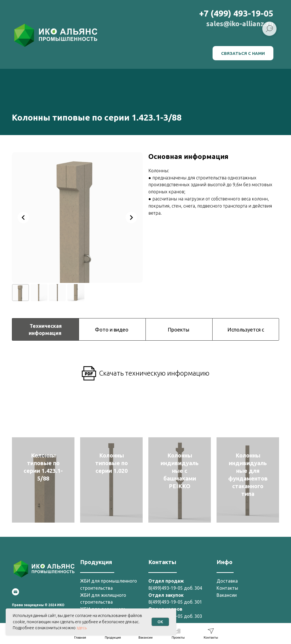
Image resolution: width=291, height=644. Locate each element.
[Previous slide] (23, 218)
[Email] (15, 592)
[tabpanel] (145, 367)
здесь (82, 628)
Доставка (227, 581)
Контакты (227, 588)
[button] (243, 53)
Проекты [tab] (179, 330)
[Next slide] (131, 218)
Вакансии (227, 595)
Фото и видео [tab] (112, 330)
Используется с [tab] (246, 330)
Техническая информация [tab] (46, 329)
